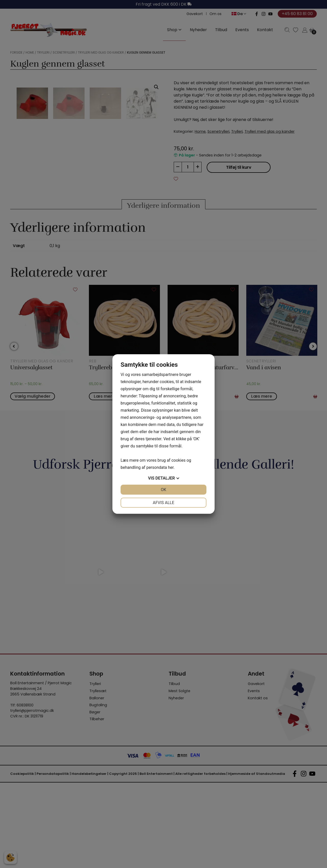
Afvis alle (163, 503)
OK (163, 490)
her (171, 467)
